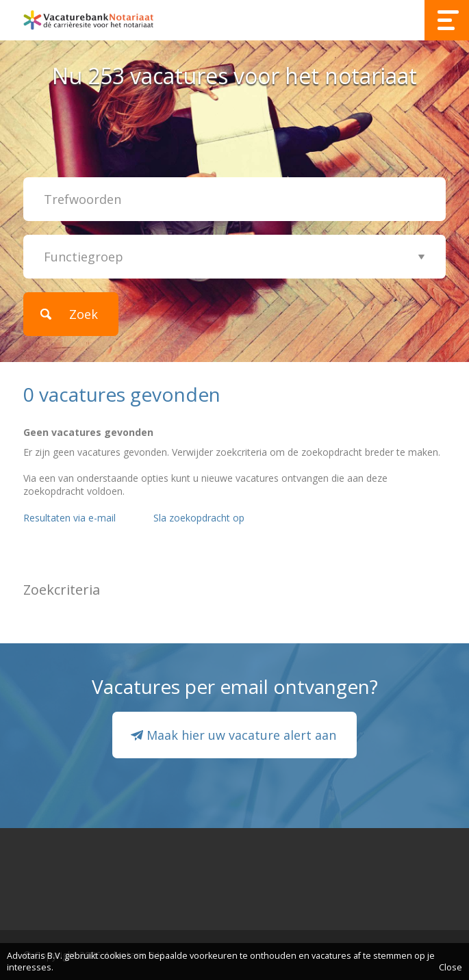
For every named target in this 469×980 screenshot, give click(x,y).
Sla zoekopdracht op (199, 518)
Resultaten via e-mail (69, 518)
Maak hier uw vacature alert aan (241, 735)
